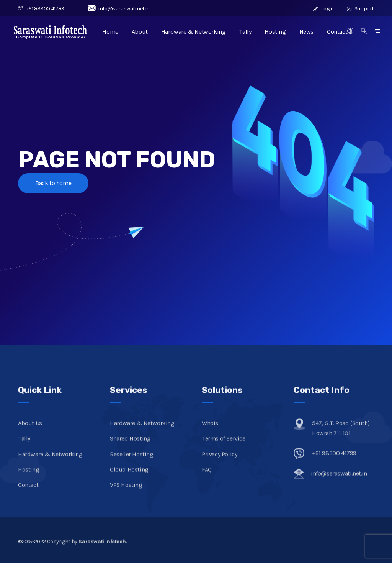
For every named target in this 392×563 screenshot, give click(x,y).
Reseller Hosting (132, 460)
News (306, 32)
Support (360, 9)
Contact (337, 32)
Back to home (53, 183)
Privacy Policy (219, 460)
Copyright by (87, 547)
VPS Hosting (126, 491)
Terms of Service (224, 444)
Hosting (275, 32)
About (140, 32)
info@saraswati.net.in (119, 9)
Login (323, 9)
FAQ (207, 475)
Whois (210, 429)
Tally (245, 32)
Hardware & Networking (194, 32)
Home (110, 32)
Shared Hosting (130, 444)
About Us (30, 429)
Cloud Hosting (129, 475)
